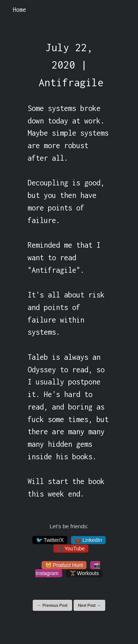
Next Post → (89, 605)
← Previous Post (52, 605)
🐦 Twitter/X (50, 540)
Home (20, 10)
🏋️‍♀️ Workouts (84, 573)
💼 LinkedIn (88, 540)
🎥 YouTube (71, 549)
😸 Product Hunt (64, 565)
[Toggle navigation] (123, 10)
